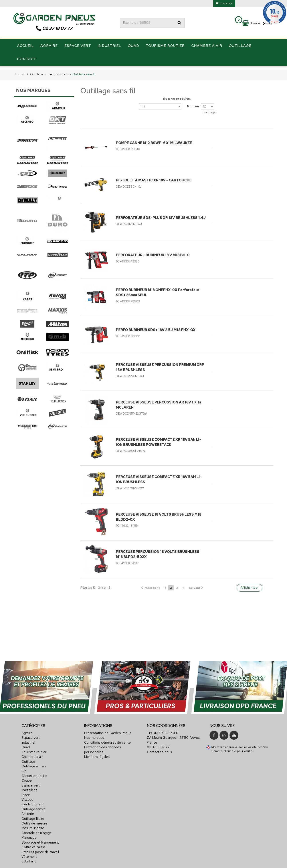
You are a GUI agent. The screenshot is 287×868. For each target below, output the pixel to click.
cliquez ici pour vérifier (238, 748)
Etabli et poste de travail (40, 849)
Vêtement (29, 854)
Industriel (109, 47)
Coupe (27, 778)
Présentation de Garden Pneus (108, 730)
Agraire (49, 47)
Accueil (25, 47)
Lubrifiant (29, 858)
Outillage (240, 47)
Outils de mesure (34, 820)
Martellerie (30, 787)
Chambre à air (207, 47)
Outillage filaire (33, 816)
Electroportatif (33, 801)
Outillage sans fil (34, 806)
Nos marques (94, 735)
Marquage (29, 835)
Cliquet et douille (34, 773)
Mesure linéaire (33, 825)
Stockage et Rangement (40, 839)
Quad (134, 47)
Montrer (193, 103)
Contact (27, 61)
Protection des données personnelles (102, 747)
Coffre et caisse (34, 844)
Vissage (27, 797)
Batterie (28, 811)
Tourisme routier (165, 47)
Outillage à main (34, 763)
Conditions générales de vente (107, 740)
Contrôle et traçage (37, 830)
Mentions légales (97, 754)
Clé (24, 768)
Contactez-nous (159, 749)
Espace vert (78, 47)
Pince (26, 792)
